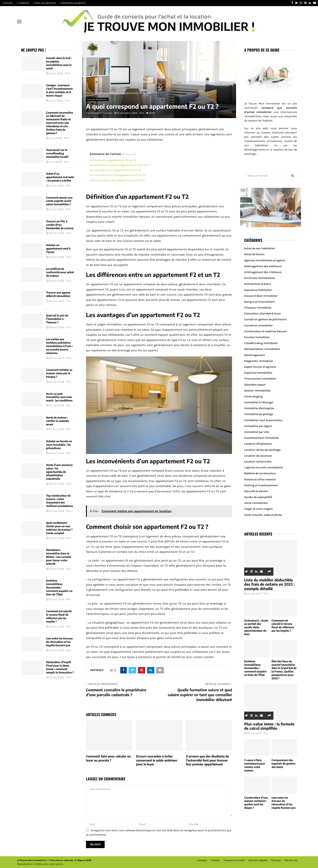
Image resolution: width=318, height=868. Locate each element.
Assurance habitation (258, 290)
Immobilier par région (258, 426)
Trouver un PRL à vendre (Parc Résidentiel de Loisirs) (60, 225)
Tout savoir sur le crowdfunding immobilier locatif (57, 153)
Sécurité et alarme (256, 491)
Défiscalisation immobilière (262, 349)
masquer (129, 154)
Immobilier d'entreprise (259, 408)
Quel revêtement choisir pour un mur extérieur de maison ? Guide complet (59, 528)
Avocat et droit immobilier (261, 296)
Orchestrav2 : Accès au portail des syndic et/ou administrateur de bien (256, 627)
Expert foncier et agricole (260, 367)
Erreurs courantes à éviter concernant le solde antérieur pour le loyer (157, 760)
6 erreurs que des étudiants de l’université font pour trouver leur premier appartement (207, 760)
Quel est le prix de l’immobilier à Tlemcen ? (57, 319)
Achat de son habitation (260, 248)
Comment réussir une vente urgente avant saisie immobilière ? (59, 201)
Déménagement (255, 355)
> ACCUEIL (8, 3)
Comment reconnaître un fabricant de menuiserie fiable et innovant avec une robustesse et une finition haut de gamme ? (60, 123)
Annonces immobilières (259, 278)
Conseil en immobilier (258, 325)
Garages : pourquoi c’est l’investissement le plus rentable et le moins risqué (59, 90)
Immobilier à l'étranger (259, 402)
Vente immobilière (256, 503)
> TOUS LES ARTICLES (44, 3)
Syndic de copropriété (258, 497)
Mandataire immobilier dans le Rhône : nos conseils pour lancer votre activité (59, 557)
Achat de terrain (254, 254)
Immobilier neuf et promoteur (263, 420)
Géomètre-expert (255, 385)
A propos (202, 860)
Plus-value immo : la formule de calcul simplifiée (269, 726)
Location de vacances (258, 456)
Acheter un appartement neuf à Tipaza (58, 248)
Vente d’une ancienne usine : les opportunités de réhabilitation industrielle (59, 472)
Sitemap (276, 860)
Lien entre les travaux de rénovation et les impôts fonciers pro (59, 642)
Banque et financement (259, 302)
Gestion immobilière (257, 391)
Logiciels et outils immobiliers (264, 467)
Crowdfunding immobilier (261, 343)
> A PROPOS (23, 3)
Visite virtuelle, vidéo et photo (263, 515)
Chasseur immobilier (258, 308)
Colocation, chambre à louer (262, 314)
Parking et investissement (261, 485)
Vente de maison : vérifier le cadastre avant (57, 421)
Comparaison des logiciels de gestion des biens (284, 764)
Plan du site (291, 860)
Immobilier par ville (257, 432)
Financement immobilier (260, 379)
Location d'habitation (97, 99)
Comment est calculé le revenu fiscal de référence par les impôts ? (59, 616)
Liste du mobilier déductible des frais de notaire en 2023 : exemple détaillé (269, 584)
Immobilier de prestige (259, 414)
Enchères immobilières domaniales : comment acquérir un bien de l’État (59, 587)
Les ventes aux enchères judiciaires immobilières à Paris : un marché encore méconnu (59, 346)
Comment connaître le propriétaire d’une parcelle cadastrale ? (116, 692)
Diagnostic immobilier (259, 361)
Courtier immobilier (257, 337)
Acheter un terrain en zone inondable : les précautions (59, 445)
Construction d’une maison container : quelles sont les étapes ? (256, 803)
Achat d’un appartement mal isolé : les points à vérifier (60, 177)
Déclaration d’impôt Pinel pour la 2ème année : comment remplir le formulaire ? (60, 667)
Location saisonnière (258, 462)
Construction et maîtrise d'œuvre (265, 331)
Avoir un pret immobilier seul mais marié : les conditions (59, 397)
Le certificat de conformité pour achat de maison (60, 272)
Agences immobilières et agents (265, 260)
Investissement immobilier (262, 438)
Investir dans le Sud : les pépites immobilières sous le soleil (59, 63)
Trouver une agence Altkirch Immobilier (58, 294)
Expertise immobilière (258, 373)
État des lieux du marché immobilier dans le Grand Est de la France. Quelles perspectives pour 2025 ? (284, 670)
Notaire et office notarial (260, 479)
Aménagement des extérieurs (263, 266)
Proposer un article (234, 860)
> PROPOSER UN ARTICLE (73, 3)
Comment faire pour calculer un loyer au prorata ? (108, 758)
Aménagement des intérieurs (263, 272)
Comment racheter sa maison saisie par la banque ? (59, 373)
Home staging (253, 396)
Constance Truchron (101, 113)
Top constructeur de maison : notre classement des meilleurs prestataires (59, 501)
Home (90, 93)
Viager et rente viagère (258, 509)
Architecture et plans (258, 284)
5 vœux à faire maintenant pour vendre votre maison (255, 765)
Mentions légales (258, 860)
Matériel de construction (260, 473)
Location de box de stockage (262, 450)
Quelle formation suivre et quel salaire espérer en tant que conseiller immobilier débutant (200, 695)
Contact (215, 860)
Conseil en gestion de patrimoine (265, 319)
